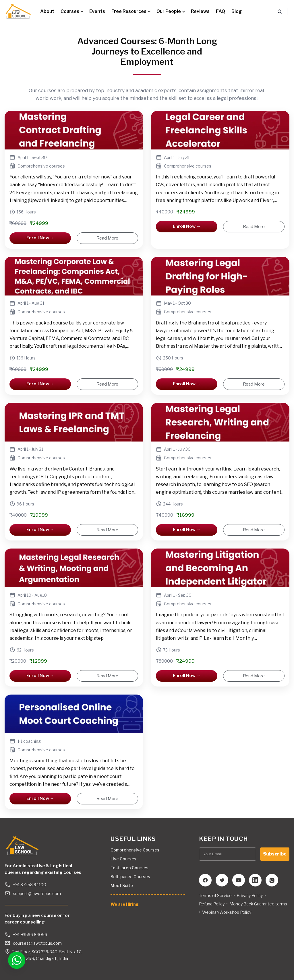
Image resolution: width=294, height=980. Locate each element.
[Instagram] (272, 880)
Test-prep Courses (129, 868)
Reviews (200, 11)
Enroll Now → (40, 238)
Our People (171, 11)
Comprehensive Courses (135, 850)
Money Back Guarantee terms (258, 904)
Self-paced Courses (130, 877)
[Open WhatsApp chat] (15, 960)
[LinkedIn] (255, 880)
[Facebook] (205, 880)
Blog (237, 11)
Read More (107, 238)
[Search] (280, 11)
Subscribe (275, 854)
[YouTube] (239, 880)
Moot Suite (122, 885)
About (47, 11)
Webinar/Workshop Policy (227, 912)
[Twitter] (222, 880)
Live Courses (123, 859)
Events (97, 11)
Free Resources (131, 11)
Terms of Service (215, 896)
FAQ (220, 11)
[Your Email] (228, 854)
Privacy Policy (250, 896)
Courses (72, 11)
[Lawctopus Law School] (18, 11)
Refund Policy (212, 904)
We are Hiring (125, 904)
